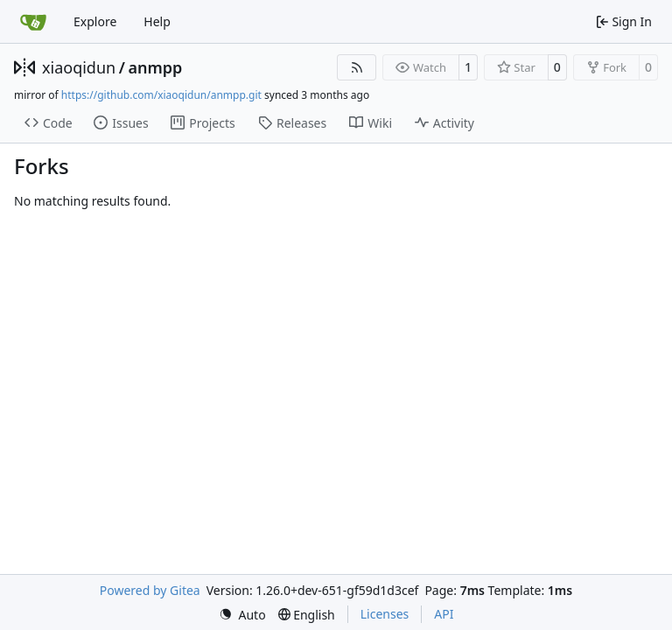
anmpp (155, 67)
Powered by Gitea (150, 590)
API (444, 614)
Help (157, 21)
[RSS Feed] (357, 67)
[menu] (242, 615)
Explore (95, 21)
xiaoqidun (79, 67)
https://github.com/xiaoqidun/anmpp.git (161, 95)
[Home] (33, 22)
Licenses (385, 614)
